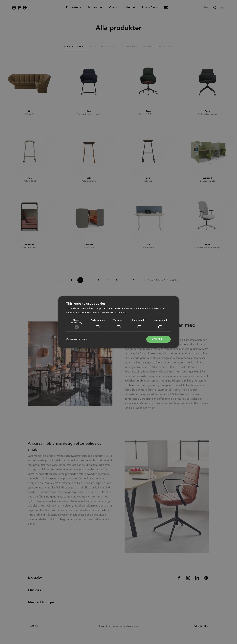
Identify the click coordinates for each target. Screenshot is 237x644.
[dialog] (118, 322)
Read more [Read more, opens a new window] (120, 312)
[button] (76, 339)
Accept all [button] (158, 339)
